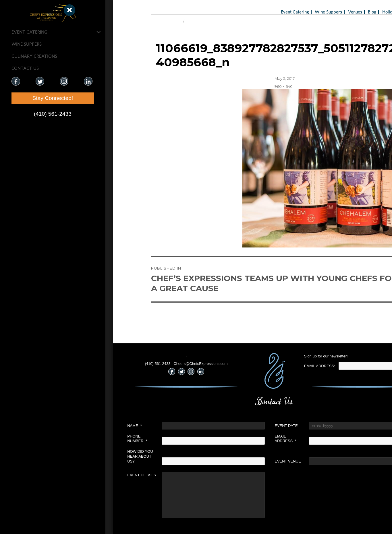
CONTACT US (25, 68)
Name (91, 426)
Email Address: (275, 366)
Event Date (242, 426)
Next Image (153, 22)
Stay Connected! (34, 98)
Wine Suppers (27, 44)
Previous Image (121, 22)
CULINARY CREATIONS (34, 56)
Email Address (242, 439)
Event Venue (244, 461)
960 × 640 (239, 86)
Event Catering (29, 32)
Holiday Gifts (351, 12)
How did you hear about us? (96, 456)
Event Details (98, 475)
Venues (311, 12)
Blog (328, 12)
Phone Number (93, 439)
